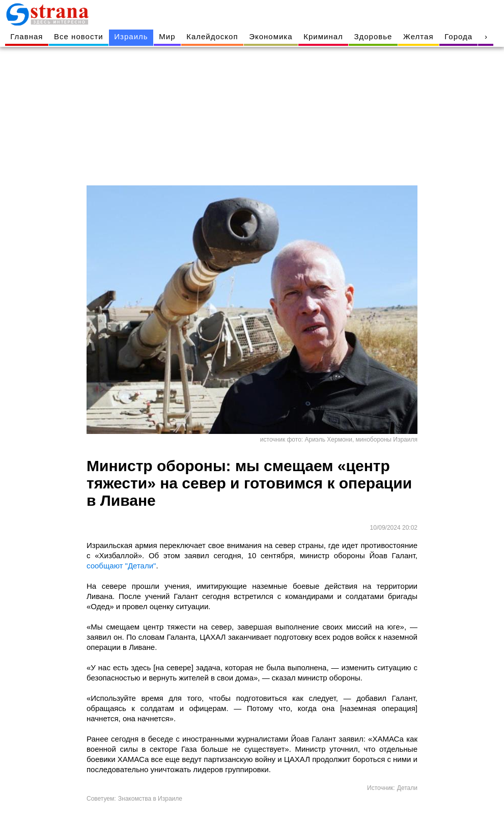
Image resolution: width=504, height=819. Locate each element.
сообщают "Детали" (121, 566)
